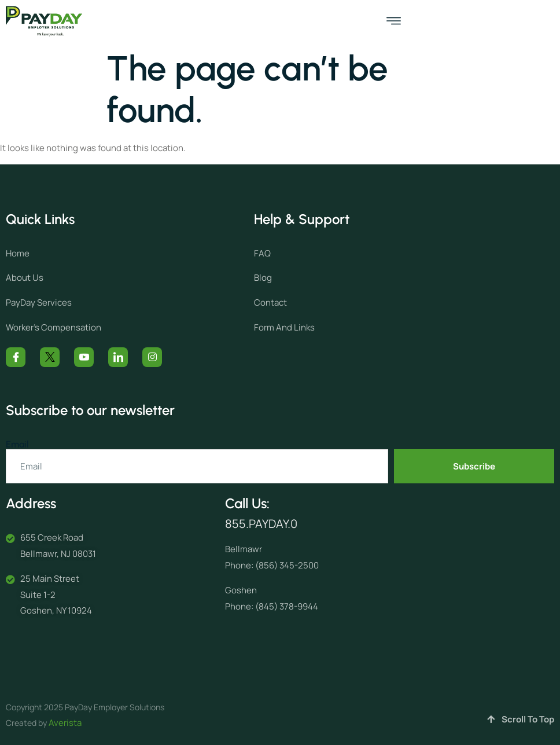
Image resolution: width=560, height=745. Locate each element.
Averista (65, 723)
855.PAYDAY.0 (261, 524)
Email (17, 445)
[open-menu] (394, 21)
